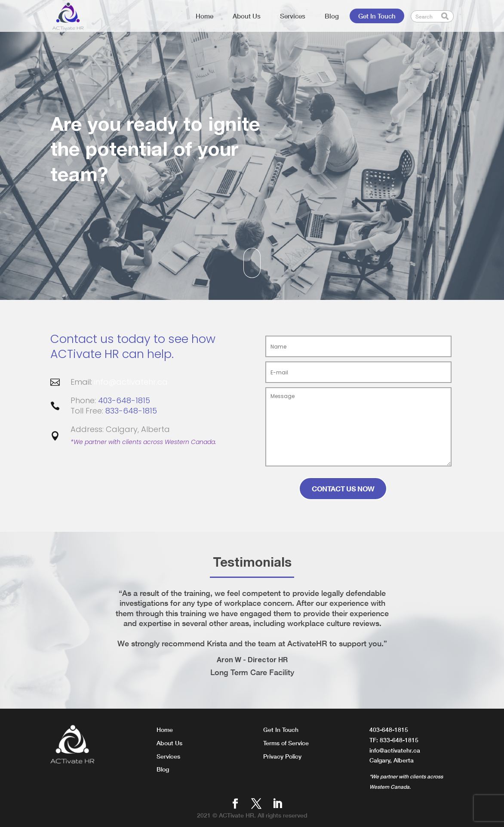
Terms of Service (286, 743)
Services (293, 16)
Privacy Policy (282, 756)
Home (204, 16)
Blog (332, 16)
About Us (247, 16)
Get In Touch (377, 16)
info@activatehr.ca (131, 382)
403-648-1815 (124, 400)
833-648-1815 (131, 411)
